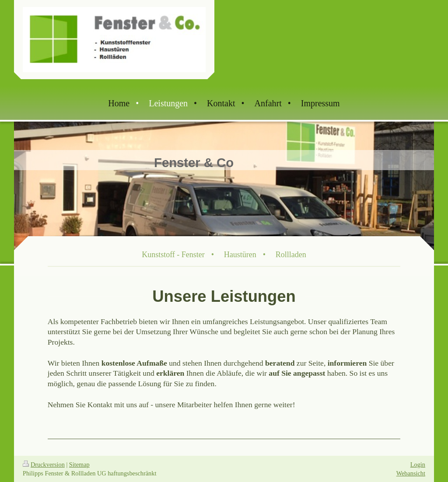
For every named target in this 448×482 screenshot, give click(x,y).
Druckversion (44, 465)
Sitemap (79, 465)
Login (418, 465)
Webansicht (411, 473)
